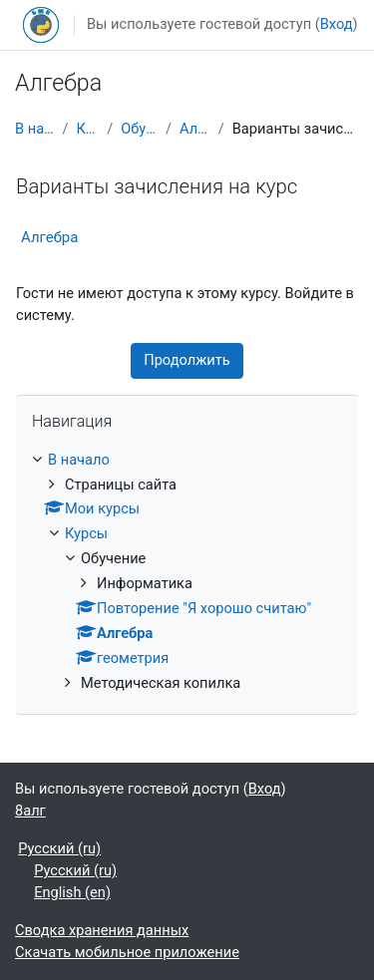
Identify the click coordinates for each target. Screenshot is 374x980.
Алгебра (195, 129)
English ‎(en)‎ (72, 892)
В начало (35, 129)
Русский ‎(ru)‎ (59, 848)
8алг (30, 811)
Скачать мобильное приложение (127, 952)
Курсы (88, 129)
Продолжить (187, 360)
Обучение (139, 129)
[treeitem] (187, 572)
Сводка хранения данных (102, 930)
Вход (337, 24)
